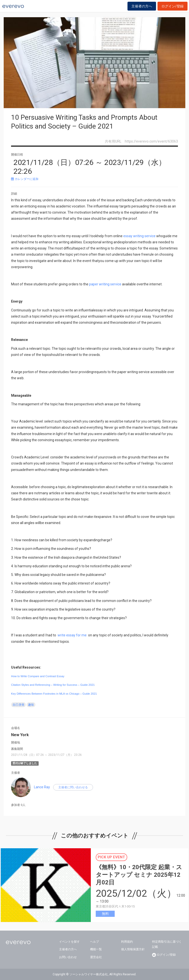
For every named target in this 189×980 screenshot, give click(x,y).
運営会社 (96, 957)
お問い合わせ (68, 957)
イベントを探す (69, 942)
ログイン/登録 (173, 6)
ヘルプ (94, 942)
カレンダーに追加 (25, 179)
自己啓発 (18, 705)
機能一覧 (96, 949)
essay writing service (139, 236)
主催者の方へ (142, 6)
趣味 (31, 705)
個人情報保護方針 (133, 949)
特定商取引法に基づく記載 (167, 944)
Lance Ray (42, 787)
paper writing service (105, 284)
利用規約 (127, 942)
